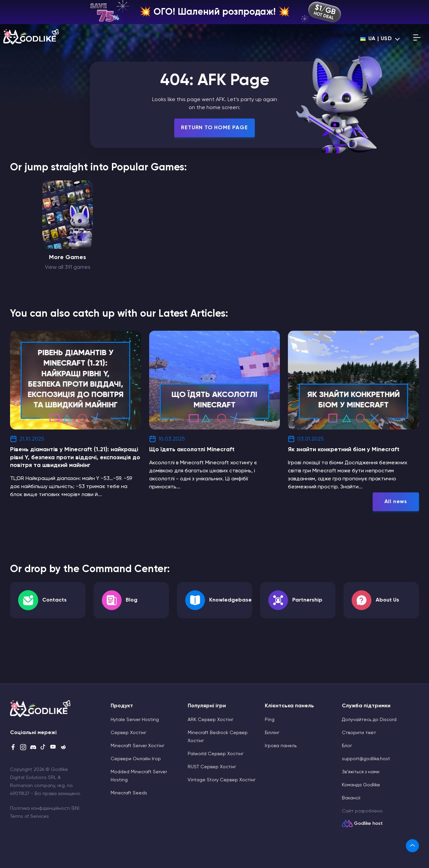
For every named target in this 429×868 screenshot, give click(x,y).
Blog (132, 600)
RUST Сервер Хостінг (212, 767)
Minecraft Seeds (129, 793)
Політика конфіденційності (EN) (45, 808)
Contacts (54, 600)
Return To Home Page (214, 128)
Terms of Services (29, 816)
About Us (387, 600)
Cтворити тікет (359, 733)
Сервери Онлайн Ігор (136, 759)
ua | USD (376, 39)
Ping (270, 720)
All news (396, 502)
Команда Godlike (361, 785)
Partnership (307, 600)
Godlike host (368, 823)
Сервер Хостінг (129, 733)
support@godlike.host (366, 759)
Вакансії (351, 798)
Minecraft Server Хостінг (138, 746)
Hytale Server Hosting (135, 720)
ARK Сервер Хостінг (211, 720)
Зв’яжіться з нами (361, 772)
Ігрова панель (281, 746)
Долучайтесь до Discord (369, 720)
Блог (347, 746)
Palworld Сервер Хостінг (216, 754)
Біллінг (272, 733)
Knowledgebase (230, 600)
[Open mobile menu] (417, 39)
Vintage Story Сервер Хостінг (222, 780)
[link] (412, 846)
